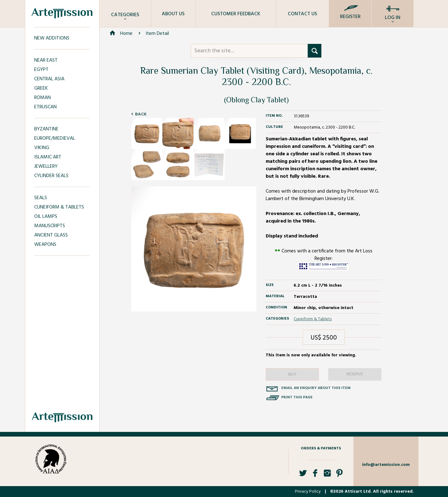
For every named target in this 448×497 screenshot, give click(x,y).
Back (141, 114)
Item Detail (157, 34)
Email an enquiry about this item (316, 388)
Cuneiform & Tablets (313, 319)
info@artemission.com (386, 465)
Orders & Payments (321, 448)
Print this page (297, 397)
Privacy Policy (308, 492)
